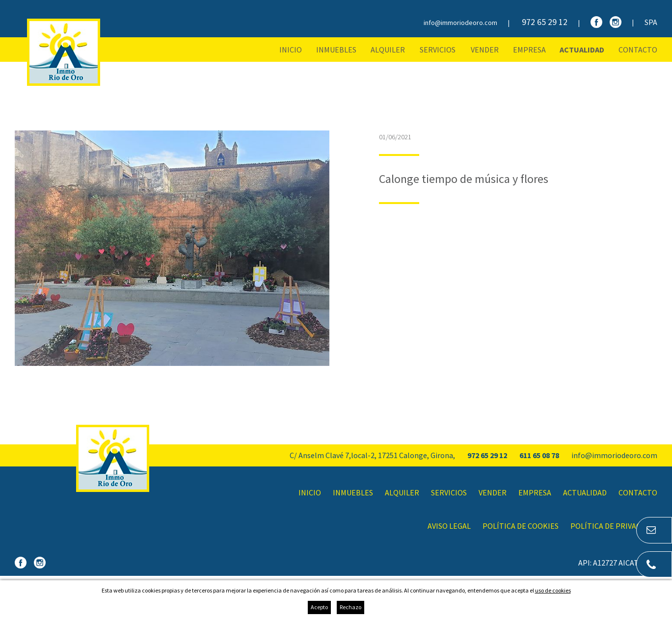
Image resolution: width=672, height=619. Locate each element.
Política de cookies (521, 526)
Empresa (529, 50)
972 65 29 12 (545, 22)
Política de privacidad (614, 526)
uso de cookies (553, 590)
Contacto (638, 50)
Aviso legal (449, 526)
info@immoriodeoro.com (460, 23)
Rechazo (350, 607)
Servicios (438, 50)
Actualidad (582, 50)
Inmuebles (336, 50)
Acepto (319, 607)
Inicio (291, 50)
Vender (485, 50)
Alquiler (388, 50)
